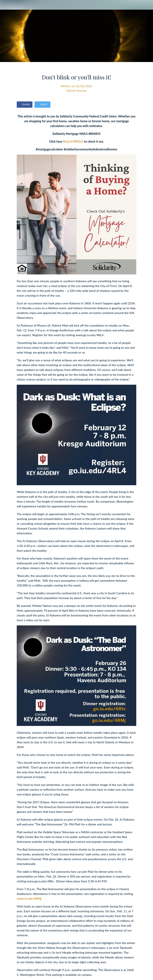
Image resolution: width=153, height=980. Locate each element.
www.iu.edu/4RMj (29, 899)
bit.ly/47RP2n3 (73, 141)
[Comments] (133, 105)
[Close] (5, 5)
